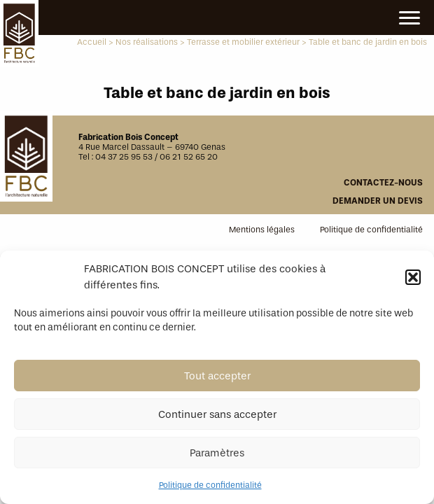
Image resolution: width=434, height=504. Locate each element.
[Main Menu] (409, 18)
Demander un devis (378, 201)
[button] (413, 277)
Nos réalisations (147, 42)
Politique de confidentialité (210, 485)
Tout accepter (217, 376)
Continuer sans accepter (217, 414)
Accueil (92, 42)
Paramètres (217, 453)
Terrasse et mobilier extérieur (243, 42)
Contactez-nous (383, 183)
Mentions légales (262, 230)
